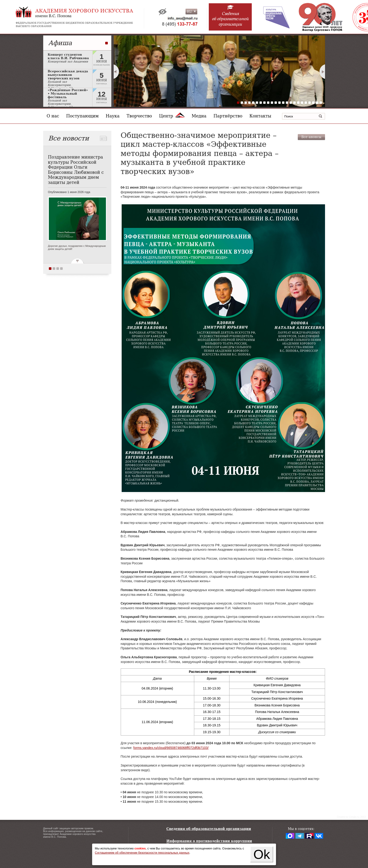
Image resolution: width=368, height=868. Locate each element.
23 (321, 103)
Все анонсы (311, 137)
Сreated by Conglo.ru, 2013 (351, 817)
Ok (262, 854)
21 (313, 103)
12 (279, 103)
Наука (113, 116)
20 (310, 103)
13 (283, 103)
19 (306, 103)
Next (322, 72)
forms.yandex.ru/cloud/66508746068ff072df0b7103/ (171, 748)
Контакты (260, 116)
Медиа (199, 116)
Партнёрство (228, 116)
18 (302, 103)
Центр (172, 116)
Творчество (139, 116)
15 (291, 103)
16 (294, 103)
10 (272, 103)
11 (276, 103)
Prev (116, 72)
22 (317, 103)
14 (287, 103)
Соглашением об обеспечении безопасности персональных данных (142, 853)
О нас (53, 116)
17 (298, 103)
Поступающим (82, 116)
